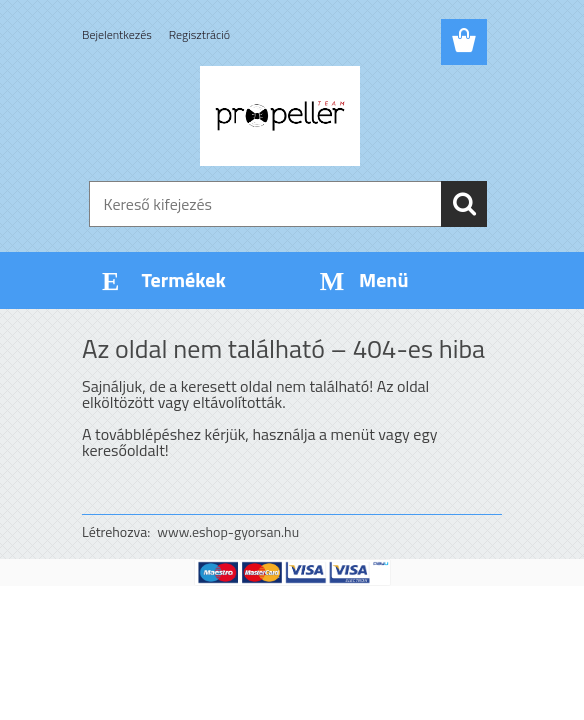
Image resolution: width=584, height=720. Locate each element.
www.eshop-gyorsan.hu (228, 531)
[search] (464, 204)
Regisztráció (199, 34)
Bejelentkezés (117, 34)
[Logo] (279, 116)
